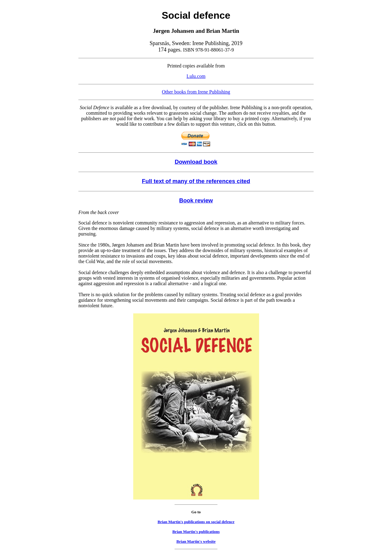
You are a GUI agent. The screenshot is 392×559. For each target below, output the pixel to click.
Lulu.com (196, 76)
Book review (196, 200)
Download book (196, 162)
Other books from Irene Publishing (196, 92)
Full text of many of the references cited (196, 181)
